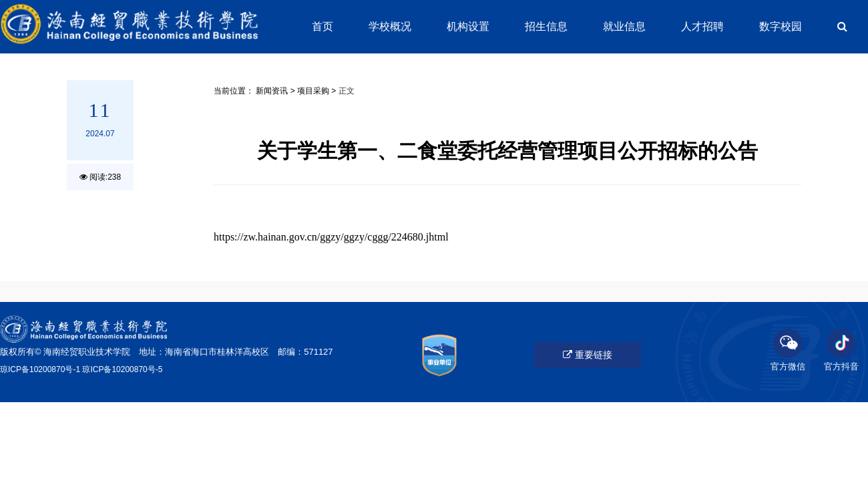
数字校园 (781, 26)
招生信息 (546, 26)
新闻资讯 (272, 91)
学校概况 (390, 26)
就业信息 (624, 26)
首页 (322, 26)
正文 (347, 91)
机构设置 (468, 26)
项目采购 (313, 91)
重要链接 (588, 355)
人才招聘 (702, 26)
